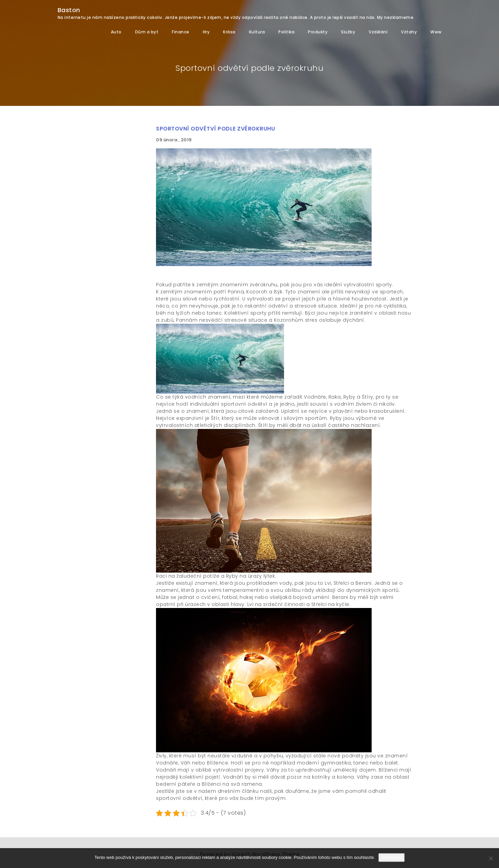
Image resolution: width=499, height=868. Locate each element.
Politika (286, 32)
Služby (348, 32)
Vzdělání (378, 32)
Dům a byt (147, 32)
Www (436, 32)
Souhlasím (391, 857)
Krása (229, 32)
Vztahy (409, 32)
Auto (116, 32)
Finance (181, 32)
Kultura (257, 32)
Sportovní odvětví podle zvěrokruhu (215, 129)
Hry (206, 32)
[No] (491, 858)
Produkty (318, 32)
